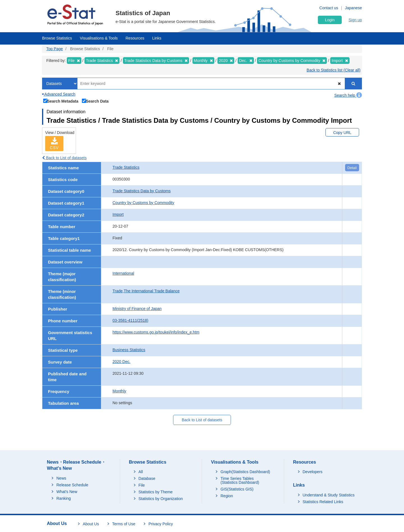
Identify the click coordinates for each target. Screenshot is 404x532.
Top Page (55, 49)
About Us (91, 524)
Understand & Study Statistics (329, 495)
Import (118, 214)
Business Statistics (129, 350)
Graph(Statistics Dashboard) (245, 472)
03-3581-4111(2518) (130, 320)
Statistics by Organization (161, 499)
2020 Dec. (121, 362)
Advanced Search (59, 94)
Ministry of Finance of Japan (137, 309)
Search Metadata (61, 101)
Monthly (119, 391)
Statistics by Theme (156, 492)
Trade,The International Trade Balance (146, 291)
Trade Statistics (126, 167)
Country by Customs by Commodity (143, 203)
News (61, 478)
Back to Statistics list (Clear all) (334, 70)
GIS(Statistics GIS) (237, 489)
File (142, 485)
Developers (313, 472)
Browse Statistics (57, 38)
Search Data (95, 101)
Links (157, 38)
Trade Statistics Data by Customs (142, 191)
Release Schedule (72, 485)
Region (227, 496)
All (141, 472)
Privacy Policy (161, 524)
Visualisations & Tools (99, 38)
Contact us (329, 8)
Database (147, 478)
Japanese (353, 8)
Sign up (355, 20)
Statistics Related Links (323, 502)
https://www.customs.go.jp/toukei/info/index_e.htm (156, 332)
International (123, 273)
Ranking (64, 498)
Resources (135, 38)
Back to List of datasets (64, 158)
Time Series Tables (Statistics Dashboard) (240, 480)
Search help (348, 95)
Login (330, 20)
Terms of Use (124, 524)
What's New (67, 492)
